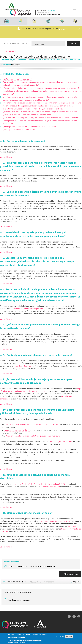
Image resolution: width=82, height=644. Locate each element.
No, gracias (60, 637)
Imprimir (77, 582)
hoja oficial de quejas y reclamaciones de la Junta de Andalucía (40, 390)
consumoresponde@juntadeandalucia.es (55, 521)
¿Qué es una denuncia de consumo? (17, 79)
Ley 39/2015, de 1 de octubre (60, 442)
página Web (72, 526)
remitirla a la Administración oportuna (27, 309)
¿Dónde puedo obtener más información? (20, 130)
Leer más (62, 29)
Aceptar (69, 637)
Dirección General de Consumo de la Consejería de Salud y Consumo (33, 436)
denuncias (16, 65)
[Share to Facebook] (22, 582)
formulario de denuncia (50, 487)
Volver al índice (6, 157)
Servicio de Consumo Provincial (17, 430)
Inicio (5, 52)
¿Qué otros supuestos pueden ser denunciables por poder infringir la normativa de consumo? (40, 112)
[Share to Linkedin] (26, 582)
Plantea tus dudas (72, 574)
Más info (25, 643)
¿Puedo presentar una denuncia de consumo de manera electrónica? (31, 127)
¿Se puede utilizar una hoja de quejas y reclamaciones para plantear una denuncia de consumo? (42, 118)
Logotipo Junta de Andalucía (11, 6)
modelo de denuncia (23, 366)
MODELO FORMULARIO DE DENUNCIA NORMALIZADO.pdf (32, 566)
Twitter (74, 616)
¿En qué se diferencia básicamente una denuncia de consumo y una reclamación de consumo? (41, 88)
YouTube (79, 616)
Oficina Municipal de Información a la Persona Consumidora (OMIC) (33, 424)
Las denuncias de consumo (19, 600)
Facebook (69, 616)
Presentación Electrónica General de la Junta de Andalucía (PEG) (39, 484)
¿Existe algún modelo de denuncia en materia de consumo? (27, 115)
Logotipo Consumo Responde (20, 13)
